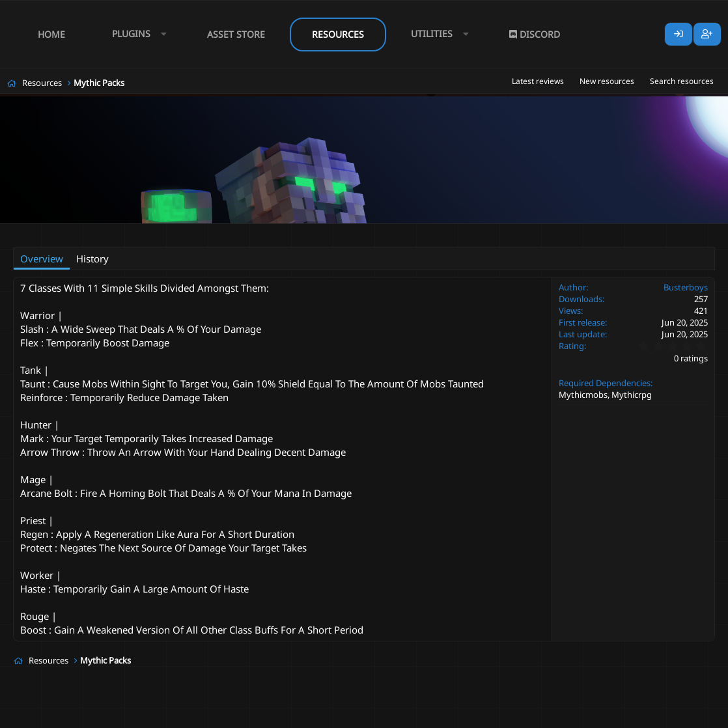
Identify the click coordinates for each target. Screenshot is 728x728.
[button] (136, 34)
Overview (42, 259)
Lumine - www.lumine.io (675, 716)
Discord (535, 34)
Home (51, 34)
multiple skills (252, 232)
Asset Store (236, 34)
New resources (607, 81)
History (92, 259)
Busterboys (82, 232)
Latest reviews (538, 81)
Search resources (682, 81)
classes (203, 232)
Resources (338, 34)
